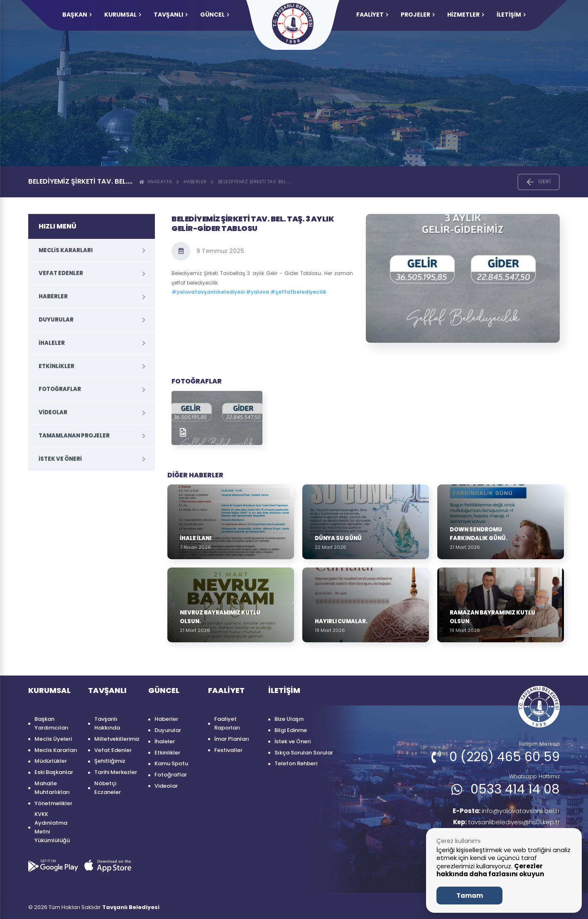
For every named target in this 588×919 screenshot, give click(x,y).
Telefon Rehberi (296, 763)
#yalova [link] (257, 292)
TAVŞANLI (171, 15)
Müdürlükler (51, 761)
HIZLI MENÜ (58, 226)
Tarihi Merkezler (116, 772)
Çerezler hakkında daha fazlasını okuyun (490, 870)
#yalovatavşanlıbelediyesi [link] (208, 292)
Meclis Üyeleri (53, 739)
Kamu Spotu (171, 763)
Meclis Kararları (66, 250)
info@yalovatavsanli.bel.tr (502, 811)
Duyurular (56, 320)
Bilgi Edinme (291, 730)
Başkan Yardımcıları (51, 723)
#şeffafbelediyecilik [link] (298, 292)
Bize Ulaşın (289, 719)
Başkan (77, 15)
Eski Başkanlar (54, 772)
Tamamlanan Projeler (74, 436)
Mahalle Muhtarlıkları (52, 788)
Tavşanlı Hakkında (107, 723)
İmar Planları (232, 739)
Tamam (470, 896)
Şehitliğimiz (110, 761)
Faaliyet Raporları (227, 723)
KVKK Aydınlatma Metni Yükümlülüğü (52, 827)
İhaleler (52, 343)
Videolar (53, 412)
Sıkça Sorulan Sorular (304, 753)
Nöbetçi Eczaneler (108, 788)
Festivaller (228, 750)
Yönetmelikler (53, 803)
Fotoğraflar (60, 389)
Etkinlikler (56, 366)
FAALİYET (372, 15)
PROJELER (418, 15)
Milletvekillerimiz (117, 739)
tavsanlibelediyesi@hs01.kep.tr (503, 823)
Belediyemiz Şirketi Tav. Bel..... (255, 182)
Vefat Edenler (61, 273)
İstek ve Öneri (60, 459)
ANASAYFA (156, 182)
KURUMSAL (123, 15)
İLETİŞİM (511, 15)
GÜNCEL (215, 15)
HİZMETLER (466, 15)
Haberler (195, 182)
